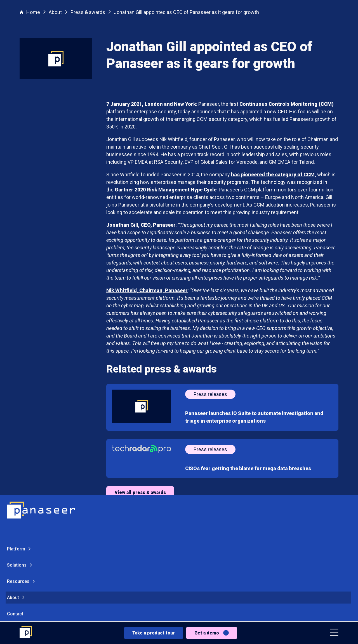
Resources (18, 467)
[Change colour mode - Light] (42, 559)
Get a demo (207, 633)
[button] (334, 633)
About (13, 483)
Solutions (17, 451)
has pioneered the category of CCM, (274, 175)
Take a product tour (154, 633)
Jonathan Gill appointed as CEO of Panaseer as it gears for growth (186, 12)
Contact (15, 500)
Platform (16, 435)
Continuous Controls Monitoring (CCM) (287, 104)
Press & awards (88, 12)
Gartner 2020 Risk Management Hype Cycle (166, 190)
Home (30, 12)
